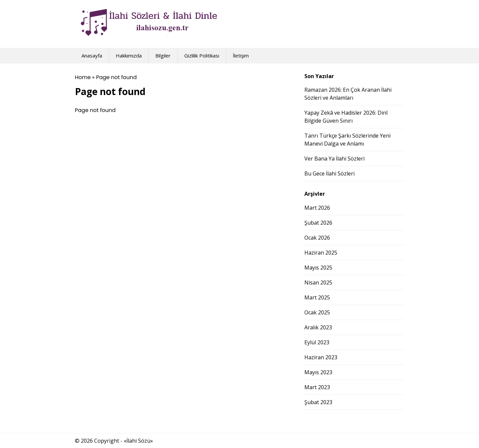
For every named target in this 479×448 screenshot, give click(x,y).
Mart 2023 (317, 387)
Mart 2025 (317, 297)
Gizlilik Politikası (202, 56)
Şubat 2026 (318, 223)
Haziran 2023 (321, 357)
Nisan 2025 (318, 282)
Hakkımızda (129, 56)
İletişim (241, 56)
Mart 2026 (317, 208)
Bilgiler (163, 56)
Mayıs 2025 (318, 268)
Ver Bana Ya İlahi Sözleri (334, 159)
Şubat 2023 (318, 402)
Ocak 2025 (317, 312)
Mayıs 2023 (318, 372)
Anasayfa (92, 56)
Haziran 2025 (321, 253)
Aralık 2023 (318, 327)
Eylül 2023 (317, 342)
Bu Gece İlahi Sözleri (329, 173)
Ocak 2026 (317, 238)
